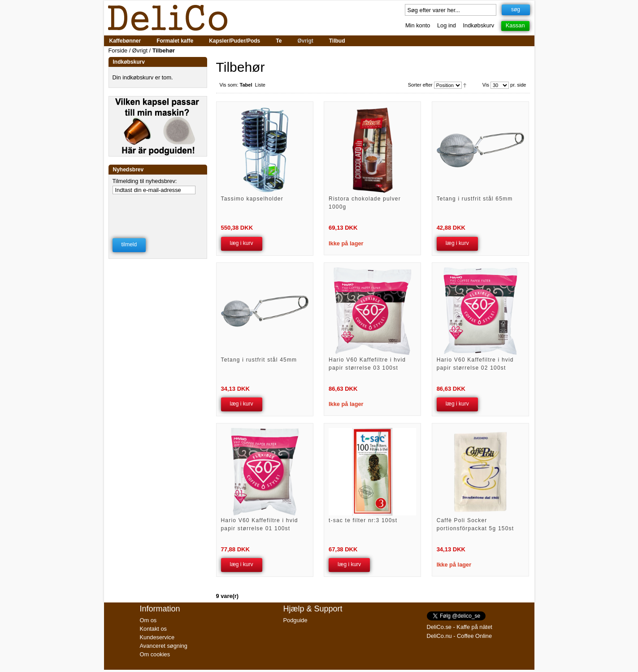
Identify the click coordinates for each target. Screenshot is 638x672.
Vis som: (229, 85)
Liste (260, 85)
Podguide (295, 620)
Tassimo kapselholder (252, 199)
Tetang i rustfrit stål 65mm (475, 199)
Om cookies (155, 654)
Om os (148, 620)
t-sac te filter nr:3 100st (363, 520)
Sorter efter (420, 85)
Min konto (418, 25)
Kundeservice (157, 637)
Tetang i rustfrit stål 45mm (259, 360)
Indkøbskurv (479, 25)
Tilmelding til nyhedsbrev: (145, 181)
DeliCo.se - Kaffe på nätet (460, 627)
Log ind (447, 25)
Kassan (515, 25)
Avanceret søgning (164, 646)
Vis (486, 85)
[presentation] (158, 210)
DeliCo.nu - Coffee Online (460, 636)
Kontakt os (153, 629)
